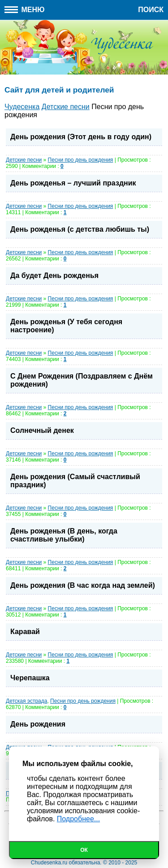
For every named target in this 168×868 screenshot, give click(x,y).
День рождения (38, 724)
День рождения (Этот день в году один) (81, 137)
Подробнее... (78, 819)
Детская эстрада (26, 701)
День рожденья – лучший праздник (73, 183)
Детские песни (24, 160)
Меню (25, 10)
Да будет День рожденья (54, 275)
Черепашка (30, 678)
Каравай (25, 632)
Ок (84, 850)
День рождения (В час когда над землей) (83, 585)
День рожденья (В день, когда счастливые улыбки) (64, 535)
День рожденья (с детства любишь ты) (80, 229)
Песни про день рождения (81, 160)
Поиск (151, 10)
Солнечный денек (42, 430)
